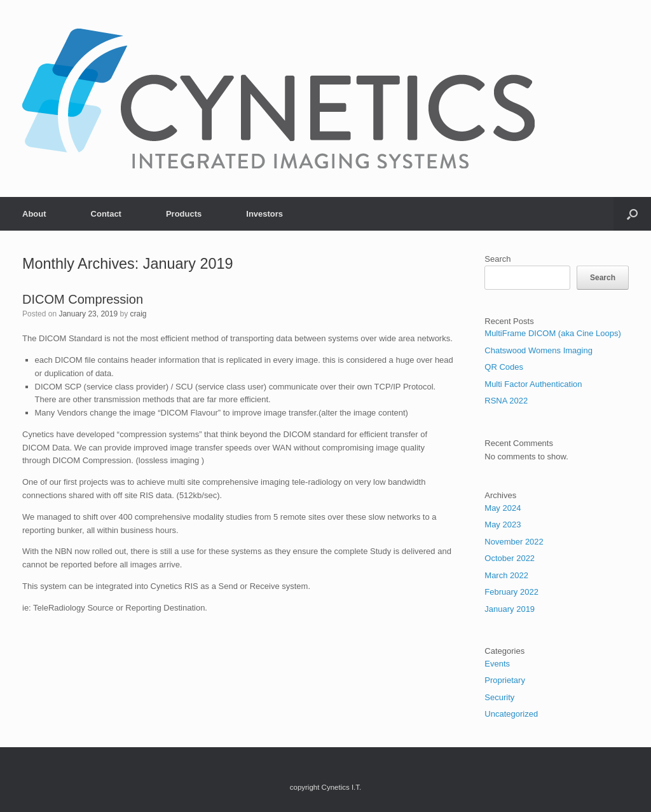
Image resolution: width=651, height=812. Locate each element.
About (34, 214)
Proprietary (505, 680)
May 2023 (503, 524)
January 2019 (510, 609)
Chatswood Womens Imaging (538, 350)
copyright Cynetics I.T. (325, 787)
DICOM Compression (83, 299)
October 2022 (510, 558)
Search (497, 259)
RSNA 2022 (506, 401)
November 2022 (514, 542)
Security (499, 697)
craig (139, 314)
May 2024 (503, 508)
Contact (106, 214)
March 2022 (506, 575)
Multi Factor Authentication (533, 384)
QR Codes (504, 367)
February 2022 (511, 592)
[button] (632, 214)
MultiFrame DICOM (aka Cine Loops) (553, 333)
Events (497, 664)
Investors (264, 214)
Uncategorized (511, 714)
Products (184, 214)
